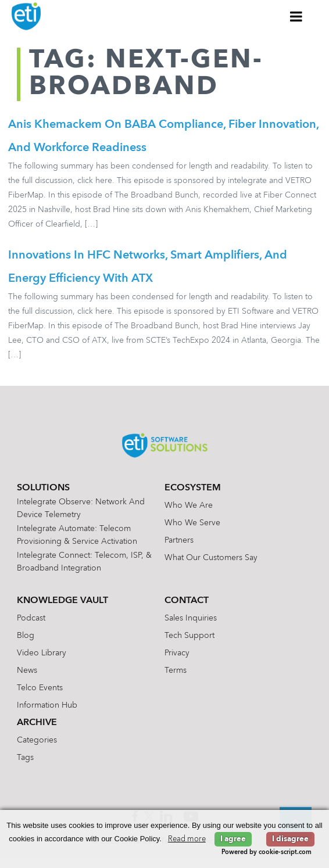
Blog (26, 636)
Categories (37, 740)
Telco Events (40, 688)
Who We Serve (192, 523)
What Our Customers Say (211, 558)
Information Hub (47, 705)
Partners (179, 540)
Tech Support (189, 636)
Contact (187, 601)
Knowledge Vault (62, 601)
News (27, 670)
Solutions (43, 488)
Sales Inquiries (191, 618)
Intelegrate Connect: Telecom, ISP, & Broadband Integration (84, 562)
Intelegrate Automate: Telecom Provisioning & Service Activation (77, 535)
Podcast (31, 618)
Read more (187, 839)
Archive (37, 723)
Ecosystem (193, 488)
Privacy (177, 653)
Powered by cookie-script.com (267, 853)
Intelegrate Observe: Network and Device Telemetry (81, 508)
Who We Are (189, 505)
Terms (176, 670)
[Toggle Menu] (296, 16)
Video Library (42, 653)
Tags (25, 758)
